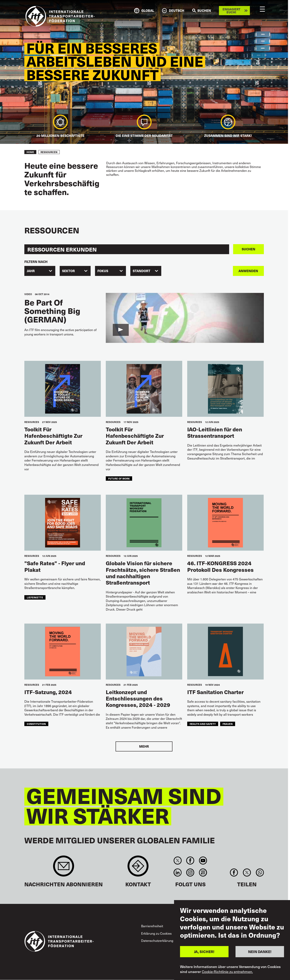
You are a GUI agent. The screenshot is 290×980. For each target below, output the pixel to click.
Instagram (190, 873)
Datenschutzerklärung (157, 940)
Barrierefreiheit (152, 926)
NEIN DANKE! (260, 952)
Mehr (144, 746)
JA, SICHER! (204, 952)
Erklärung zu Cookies (156, 933)
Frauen (228, 724)
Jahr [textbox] (31, 271)
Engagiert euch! (231, 11)
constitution (36, 724)
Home (30, 152)
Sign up (64, 868)
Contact (138, 868)
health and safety (203, 724)
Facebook (190, 861)
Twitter (178, 861)
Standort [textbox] (142, 271)
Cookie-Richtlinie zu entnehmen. (227, 972)
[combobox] (40, 271)
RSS (203, 873)
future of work (119, 478)
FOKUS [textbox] (103, 271)
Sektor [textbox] (68, 271)
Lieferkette (35, 597)
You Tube (203, 861)
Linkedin (178, 873)
